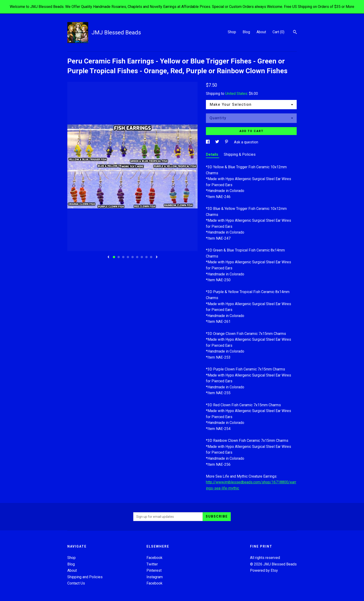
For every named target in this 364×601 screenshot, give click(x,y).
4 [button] (128, 257)
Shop (232, 32)
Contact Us (76, 583)
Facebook (154, 558)
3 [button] (123, 257)
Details (213, 154)
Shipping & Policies (240, 154)
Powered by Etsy (264, 570)
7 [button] (142, 257)
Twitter (152, 564)
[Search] (295, 33)
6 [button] (137, 257)
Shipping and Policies (85, 577)
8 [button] (146, 257)
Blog (246, 32)
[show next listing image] (157, 257)
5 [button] (133, 257)
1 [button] (114, 257)
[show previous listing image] (108, 257)
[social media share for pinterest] (227, 142)
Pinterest (154, 570)
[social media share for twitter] (218, 142)
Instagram (155, 577)
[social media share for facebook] (208, 142)
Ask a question (246, 142)
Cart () (278, 32)
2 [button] (119, 257)
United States (236, 94)
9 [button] (151, 257)
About (261, 32)
